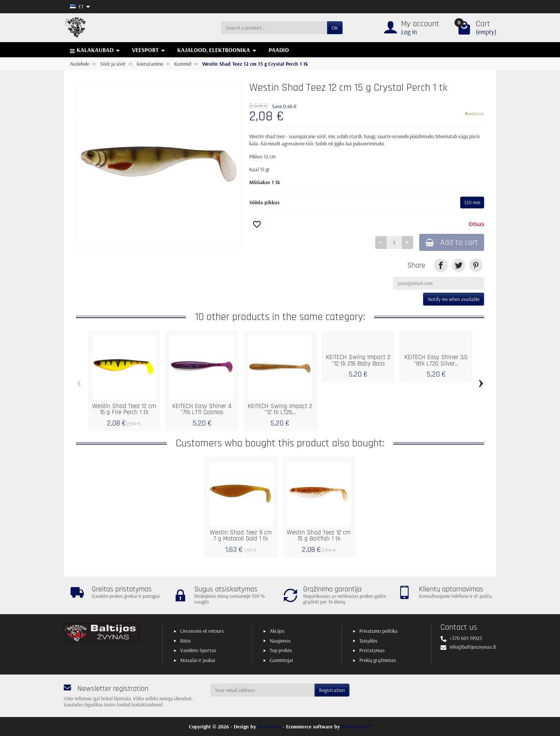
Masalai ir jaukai (198, 660)
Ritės (186, 641)
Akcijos (277, 631)
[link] (441, 265)
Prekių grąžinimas (378, 660)
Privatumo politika (378, 631)
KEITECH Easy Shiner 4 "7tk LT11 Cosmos (202, 409)
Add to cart (452, 242)
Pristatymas (372, 650)
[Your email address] (263, 690)
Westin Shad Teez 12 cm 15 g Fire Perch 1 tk (124, 409)
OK (335, 28)
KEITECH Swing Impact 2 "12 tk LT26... (280, 409)
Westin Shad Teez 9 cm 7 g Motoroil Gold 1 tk (241, 536)
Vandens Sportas (198, 650)
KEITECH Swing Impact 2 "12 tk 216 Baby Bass (358, 360)
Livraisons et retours (202, 631)
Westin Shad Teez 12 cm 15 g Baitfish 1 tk (319, 536)
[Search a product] (274, 28)
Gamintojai (281, 660)
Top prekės (281, 650)
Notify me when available (454, 299)
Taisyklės (368, 641)
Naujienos (280, 641)
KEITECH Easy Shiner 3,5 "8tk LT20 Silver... (436, 360)
